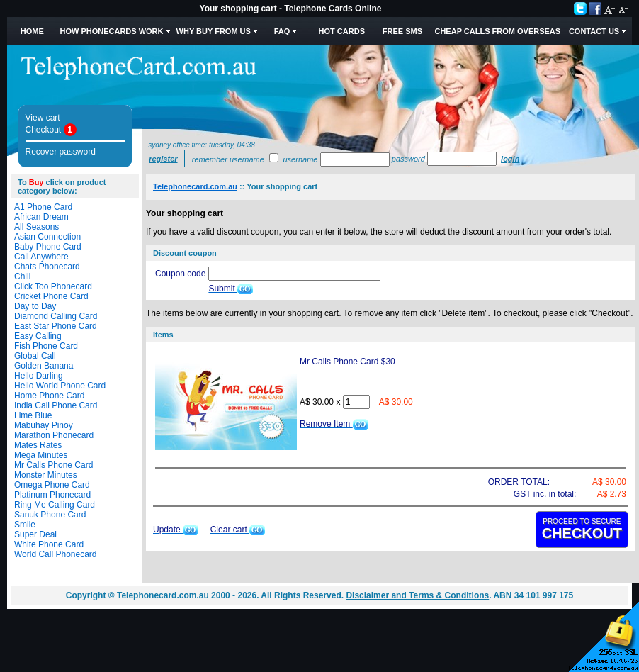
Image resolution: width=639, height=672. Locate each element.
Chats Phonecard (47, 267)
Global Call (35, 356)
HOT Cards (342, 31)
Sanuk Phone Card (50, 515)
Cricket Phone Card (51, 296)
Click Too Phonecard (53, 286)
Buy (36, 182)
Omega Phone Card (52, 485)
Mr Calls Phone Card (53, 465)
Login (510, 159)
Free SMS (402, 31)
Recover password (61, 152)
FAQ (282, 31)
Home (32, 31)
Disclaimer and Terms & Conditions (417, 595)
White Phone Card (49, 544)
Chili (22, 276)
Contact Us (594, 31)
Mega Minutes (41, 455)
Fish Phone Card (46, 346)
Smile (25, 525)
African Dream (41, 217)
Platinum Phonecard (52, 495)
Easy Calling (38, 336)
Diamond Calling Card (56, 316)
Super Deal (35, 534)
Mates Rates (38, 445)
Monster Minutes (46, 475)
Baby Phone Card (48, 247)
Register (163, 159)
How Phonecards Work (111, 31)
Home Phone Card (49, 396)
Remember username (228, 159)
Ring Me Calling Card (55, 505)
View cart (43, 118)
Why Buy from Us (214, 31)
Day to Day (35, 306)
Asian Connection (47, 237)
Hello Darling (39, 376)
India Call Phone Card (56, 405)
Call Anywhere (41, 257)
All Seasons (36, 227)
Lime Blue (33, 415)
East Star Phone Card (56, 326)
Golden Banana (44, 366)
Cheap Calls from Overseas (497, 31)
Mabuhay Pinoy (44, 425)
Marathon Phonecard (54, 435)
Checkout (44, 130)
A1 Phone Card (43, 207)
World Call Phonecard (56, 554)
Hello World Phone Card (60, 386)
